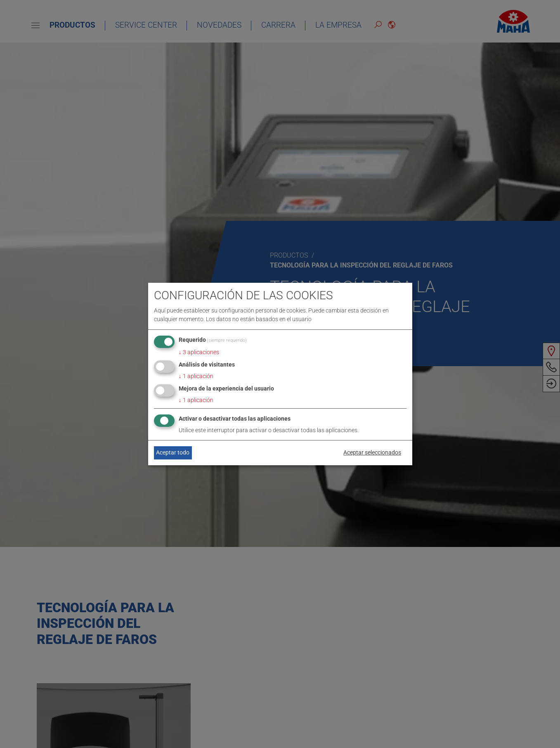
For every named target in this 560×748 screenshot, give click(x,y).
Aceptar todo (173, 452)
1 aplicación (196, 376)
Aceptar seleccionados (372, 452)
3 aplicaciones (199, 352)
